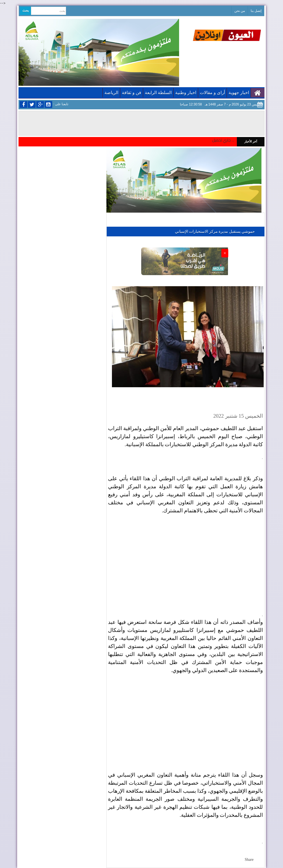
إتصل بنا (256, 11)
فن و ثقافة (132, 93)
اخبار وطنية (186, 93)
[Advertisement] (185, 559)
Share (249, 860)
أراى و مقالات (212, 93)
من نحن (240, 11)
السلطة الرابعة (158, 93)
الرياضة (111, 93)
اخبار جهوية (239, 93)
